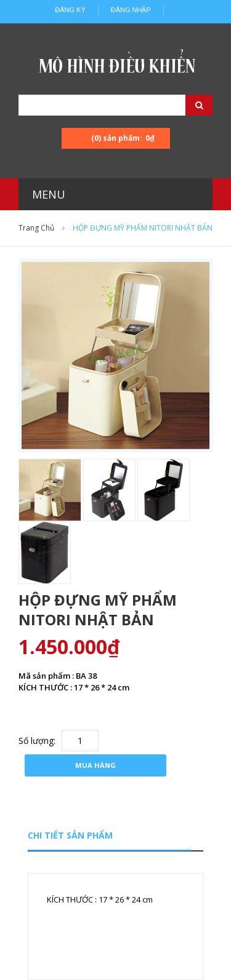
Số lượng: (37, 741)
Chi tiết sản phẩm (70, 835)
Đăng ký (70, 10)
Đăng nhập (131, 10)
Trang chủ (36, 228)
